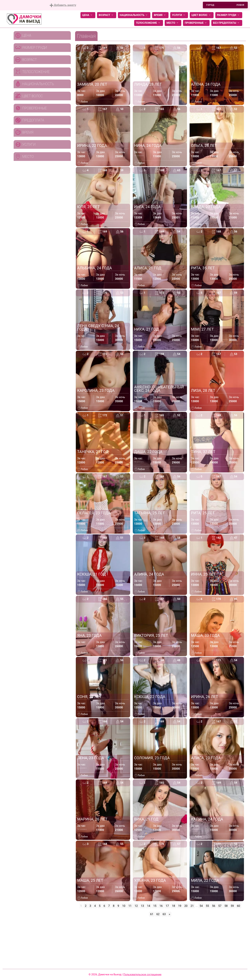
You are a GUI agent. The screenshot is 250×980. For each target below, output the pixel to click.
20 (186, 906)
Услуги (179, 15)
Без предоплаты (227, 23)
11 (130, 906)
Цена (88, 15)
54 (201, 906)
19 (180, 906)
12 (136, 906)
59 (232, 906)
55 (207, 906)
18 (174, 906)
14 (149, 906)
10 (124, 906)
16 (161, 906)
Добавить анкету (63, 5)
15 (155, 906)
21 (192, 906)
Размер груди (229, 15)
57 (220, 906)
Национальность (134, 15)
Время (160, 15)
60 (238, 906)
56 (214, 906)
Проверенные (196, 23)
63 (164, 914)
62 (158, 914)
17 (167, 906)
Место (173, 23)
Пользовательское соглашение (142, 974)
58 (226, 906)
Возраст (107, 15)
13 (142, 906)
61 (152, 914)
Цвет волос (202, 15)
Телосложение (149, 23)
